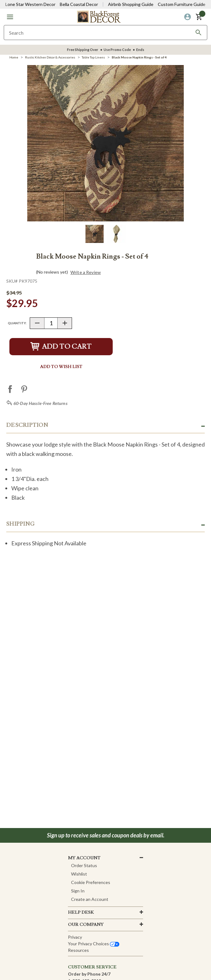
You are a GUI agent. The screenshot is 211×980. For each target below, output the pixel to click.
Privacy (75, 937)
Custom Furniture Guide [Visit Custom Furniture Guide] (182, 4)
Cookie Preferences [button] (91, 882)
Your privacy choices (94, 944)
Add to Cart (61, 347)
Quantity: (17, 323)
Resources (78, 950)
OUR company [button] (86, 925)
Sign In (78, 891)
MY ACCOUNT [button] (84, 858)
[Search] (198, 33)
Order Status (84, 865)
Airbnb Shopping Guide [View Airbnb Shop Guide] (131, 4)
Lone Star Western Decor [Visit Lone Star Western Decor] (30, 4)
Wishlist (79, 874)
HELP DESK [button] (81, 912)
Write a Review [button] (86, 272)
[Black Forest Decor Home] (99, 16)
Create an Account (90, 899)
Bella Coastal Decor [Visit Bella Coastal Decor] (79, 4)
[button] (10, 17)
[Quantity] (51, 323)
